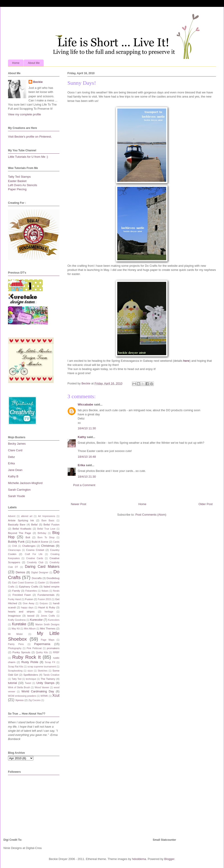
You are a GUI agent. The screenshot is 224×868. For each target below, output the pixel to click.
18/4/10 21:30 (87, 477)
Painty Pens (16, 644)
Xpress (19, 700)
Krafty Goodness (17, 620)
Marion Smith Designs (47, 624)
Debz (11, 457)
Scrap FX (50, 662)
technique (31, 679)
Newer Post (79, 504)
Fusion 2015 (44, 599)
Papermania (42, 644)
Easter (42, 583)
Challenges (29, 546)
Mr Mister (15, 634)
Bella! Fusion (51, 524)
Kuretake (19, 624)
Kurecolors (54, 620)
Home (16, 63)
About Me (34, 63)
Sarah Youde (16, 496)
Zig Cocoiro (34, 700)
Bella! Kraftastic (22, 529)
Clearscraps (14, 550)
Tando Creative (51, 675)
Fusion (29, 599)
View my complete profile (24, 114)
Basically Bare (17, 524)
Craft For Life (34, 554)
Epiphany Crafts (29, 586)
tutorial (12, 683)
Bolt (28, 537)
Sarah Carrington (19, 490)
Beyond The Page (20, 533)
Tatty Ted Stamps (19, 177)
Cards (56, 542)
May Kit (16, 629)
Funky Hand (14, 599)
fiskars (45, 591)
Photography (15, 648)
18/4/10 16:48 (87, 457)
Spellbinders (31, 675)
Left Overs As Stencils (23, 185)
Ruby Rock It (26, 657)
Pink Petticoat (34, 648)
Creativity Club (35, 562)
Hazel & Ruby (47, 607)
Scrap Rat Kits (16, 667)
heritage (49, 612)
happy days (27, 608)
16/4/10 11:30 (87, 428)
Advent (12, 516)
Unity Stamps (45, 683)
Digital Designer (40, 573)
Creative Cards (35, 558)
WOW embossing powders (22, 696)
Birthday (42, 533)
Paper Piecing (17, 189)
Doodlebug (53, 578)
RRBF (56, 652)
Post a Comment (84, 485)
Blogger (169, 859)
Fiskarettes (31, 591)
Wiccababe (85, 404)
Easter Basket (17, 181)
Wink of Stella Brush (19, 687)
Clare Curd (15, 450)
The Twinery (48, 679)
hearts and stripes (21, 611)
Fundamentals (46, 595)
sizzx (30, 671)
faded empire (52, 586)
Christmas (48, 546)
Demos (20, 572)
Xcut (56, 695)
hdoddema (139, 859)
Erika (81, 465)
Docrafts (37, 578)
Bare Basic (48, 521)
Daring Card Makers (42, 567)
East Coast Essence (23, 583)
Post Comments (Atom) (151, 515)
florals (56, 591)
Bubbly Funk (16, 542)
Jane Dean (15, 470)
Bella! (34, 524)
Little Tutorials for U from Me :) (28, 157)
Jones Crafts (48, 616)
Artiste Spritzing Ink (21, 520)
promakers (53, 648)
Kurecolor (36, 620)
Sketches (43, 671)
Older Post (206, 504)
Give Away (29, 603)
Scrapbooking (15, 671)
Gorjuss (44, 603)
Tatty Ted (16, 679)
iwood (31, 616)
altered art (27, 516)
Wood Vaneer (42, 687)
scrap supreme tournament (42, 667)
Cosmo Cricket (35, 550)
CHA (15, 546)
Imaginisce (14, 616)
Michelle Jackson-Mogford (25, 483)
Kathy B (13, 476)
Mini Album (30, 629)
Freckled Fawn (22, 595)
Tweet (28, 683)
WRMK (44, 696)
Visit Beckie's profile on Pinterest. (30, 137)
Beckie (38, 82)
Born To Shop (46, 537)
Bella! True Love (46, 529)
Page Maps (48, 640)
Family (16, 591)
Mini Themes (48, 628)
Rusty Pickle (30, 662)
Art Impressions (47, 516)
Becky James (17, 444)
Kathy (82, 437)
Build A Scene (40, 542)
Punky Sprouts (21, 652)
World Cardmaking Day (38, 691)
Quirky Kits (42, 652)
